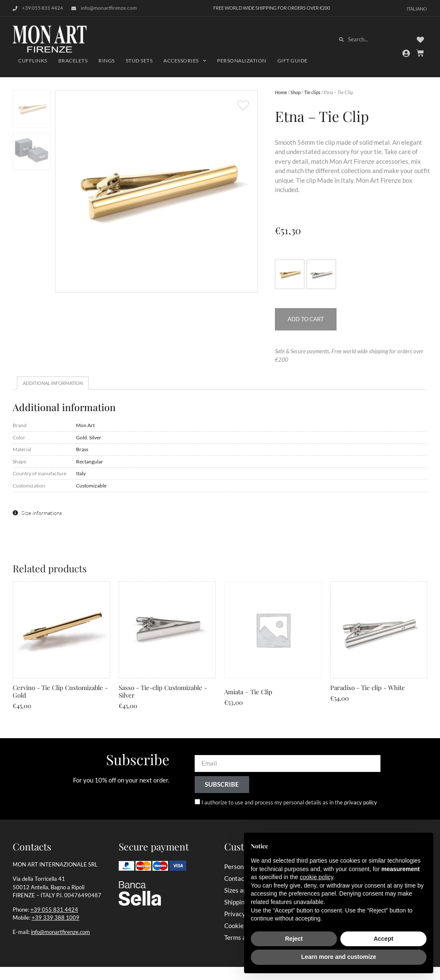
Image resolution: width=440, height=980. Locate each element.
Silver (95, 437)
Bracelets (73, 61)
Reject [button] (294, 939)
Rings (107, 61)
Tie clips (312, 92)
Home (281, 92)
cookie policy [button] (316, 877)
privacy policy (361, 802)
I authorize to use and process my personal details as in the (289, 802)
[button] (239, 101)
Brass (82, 449)
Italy (81, 473)
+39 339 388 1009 (56, 918)
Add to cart (306, 319)
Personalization (242, 61)
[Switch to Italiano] (417, 8)
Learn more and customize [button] (338, 957)
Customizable (91, 485)
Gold (81, 437)
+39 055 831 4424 (54, 910)
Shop (296, 92)
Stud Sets (139, 61)
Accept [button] (384, 939)
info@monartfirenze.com (60, 932)
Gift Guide (293, 61)
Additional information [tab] (53, 383)
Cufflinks (33, 61)
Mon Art (85, 425)
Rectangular (90, 461)
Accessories (185, 61)
